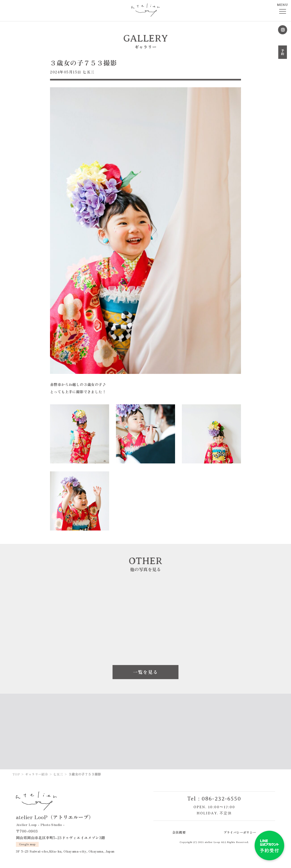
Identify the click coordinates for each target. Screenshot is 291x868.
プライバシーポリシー (240, 832)
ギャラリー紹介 (36, 774)
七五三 (89, 72)
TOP (16, 774)
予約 (283, 52)
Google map (27, 844)
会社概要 (179, 832)
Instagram (283, 30)
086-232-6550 (221, 799)
